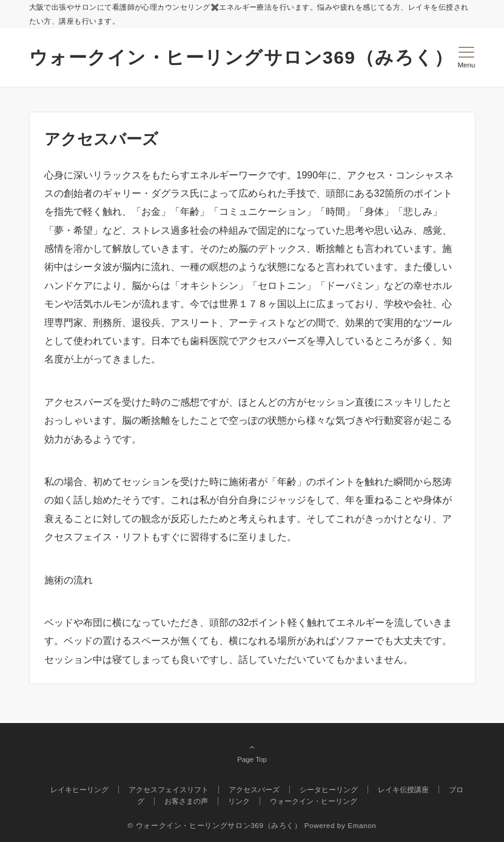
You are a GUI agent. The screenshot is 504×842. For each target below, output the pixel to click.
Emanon (362, 825)
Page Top (252, 753)
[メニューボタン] (466, 58)
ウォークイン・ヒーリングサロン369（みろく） (241, 57)
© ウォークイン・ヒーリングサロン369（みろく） (215, 825)
